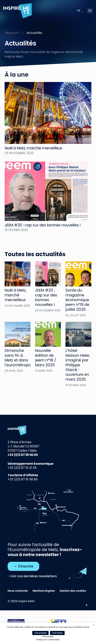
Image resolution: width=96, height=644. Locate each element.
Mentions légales (44, 591)
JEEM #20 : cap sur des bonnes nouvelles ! (43, 225)
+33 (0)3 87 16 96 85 (23, 479)
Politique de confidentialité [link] (48, 640)
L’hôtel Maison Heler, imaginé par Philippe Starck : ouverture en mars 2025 (78, 365)
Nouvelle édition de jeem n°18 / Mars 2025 (46, 358)
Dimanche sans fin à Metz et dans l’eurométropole (19, 358)
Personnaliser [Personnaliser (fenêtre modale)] (48, 637)
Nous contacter (18, 591)
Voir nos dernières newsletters (32, 576)
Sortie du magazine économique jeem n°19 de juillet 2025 (77, 300)
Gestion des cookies (73, 591)
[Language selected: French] (80, 11)
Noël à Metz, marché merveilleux (33, 148)
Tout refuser (57, 633)
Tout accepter (40, 633)
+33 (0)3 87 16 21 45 (22, 468)
